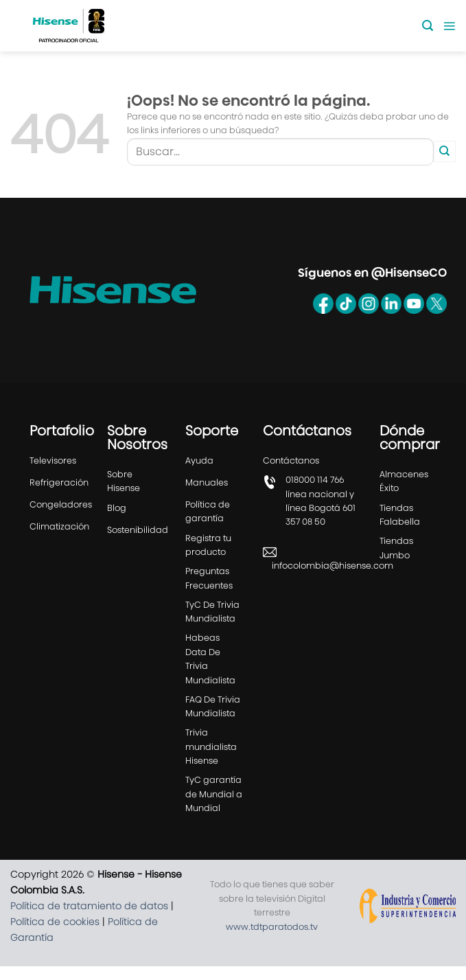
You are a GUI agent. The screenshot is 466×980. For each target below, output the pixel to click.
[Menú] (449, 26)
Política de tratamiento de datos (89, 906)
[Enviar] (445, 152)
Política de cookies (55, 922)
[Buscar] (428, 26)
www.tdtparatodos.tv (272, 927)
